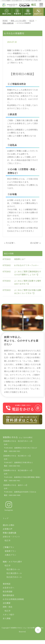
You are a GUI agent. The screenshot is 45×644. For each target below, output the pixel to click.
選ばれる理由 (9, 525)
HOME (5, 21)
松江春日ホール (13, 569)
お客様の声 (8, 529)
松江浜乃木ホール (14, 577)
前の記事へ (35, 243)
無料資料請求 (9, 595)
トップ (6, 518)
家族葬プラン (10, 551)
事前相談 (7, 584)
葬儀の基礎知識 (8, 23)
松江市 (32, 21)
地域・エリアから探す (18, 21)
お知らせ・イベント (11, 537)
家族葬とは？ (20, 259)
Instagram (9, 506)
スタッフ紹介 (9, 615)
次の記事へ (10, 243)
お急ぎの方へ (9, 588)
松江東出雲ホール (14, 573)
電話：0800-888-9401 (12, 451)
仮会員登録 (8, 591)
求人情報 (7, 618)
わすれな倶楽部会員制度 (13, 599)
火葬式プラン (10, 555)
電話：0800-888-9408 (12, 495)
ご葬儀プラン (9, 547)
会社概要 (7, 603)
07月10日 (7, 259)
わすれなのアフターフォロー (26, 265)
